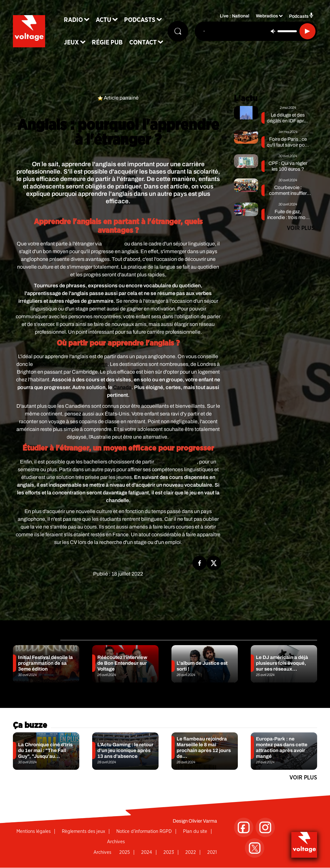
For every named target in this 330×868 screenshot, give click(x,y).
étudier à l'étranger (176, 462)
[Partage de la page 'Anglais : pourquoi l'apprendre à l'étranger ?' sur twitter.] (214, 563)
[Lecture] (307, 31)
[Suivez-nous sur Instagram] (265, 827)
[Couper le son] (273, 31)
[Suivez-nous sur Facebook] (244, 827)
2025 (125, 852)
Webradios (267, 16)
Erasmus (113, 244)
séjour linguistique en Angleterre (71, 364)
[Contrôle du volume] (287, 31)
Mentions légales (34, 831)
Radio (73, 20)
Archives (116, 842)
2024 (147, 852)
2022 (191, 852)
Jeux (71, 43)
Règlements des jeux (83, 831)
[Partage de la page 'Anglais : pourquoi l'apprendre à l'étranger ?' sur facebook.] (200, 563)
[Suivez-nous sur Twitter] (255, 848)
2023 (169, 852)
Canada (122, 387)
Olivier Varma (203, 821)
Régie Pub (107, 43)
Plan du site (195, 831)
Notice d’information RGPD (144, 831)
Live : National (235, 16)
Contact (143, 43)
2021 (212, 852)
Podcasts (140, 20)
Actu (103, 20)
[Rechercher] (178, 31)
